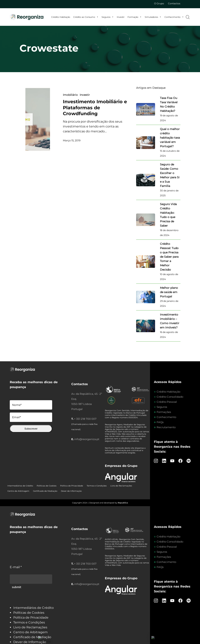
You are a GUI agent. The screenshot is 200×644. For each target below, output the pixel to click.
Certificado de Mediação (45, 491)
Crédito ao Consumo (86, 17)
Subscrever (31, 429)
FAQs (160, 422)
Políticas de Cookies (47, 486)
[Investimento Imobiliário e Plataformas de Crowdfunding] (38, 119)
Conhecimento (174, 17)
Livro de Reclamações (121, 486)
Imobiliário (70, 95)
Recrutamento (166, 427)
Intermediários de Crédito (20, 486)
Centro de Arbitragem (18, 491)
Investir (121, 17)
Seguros (108, 17)
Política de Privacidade (72, 486)
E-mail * (16, 567)
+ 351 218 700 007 (85, 419)
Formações (164, 412)
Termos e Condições (97, 486)
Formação (135, 17)
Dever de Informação (71, 491)
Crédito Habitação (61, 17)
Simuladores (153, 17)
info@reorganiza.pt (87, 439)
